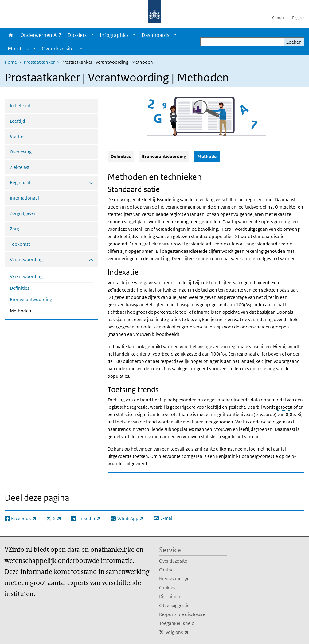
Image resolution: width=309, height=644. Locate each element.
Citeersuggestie (174, 605)
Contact (279, 18)
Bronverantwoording (31, 299)
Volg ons (190, 632)
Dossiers (77, 35)
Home (11, 35)
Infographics (114, 35)
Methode (208, 156)
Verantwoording (26, 276)
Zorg (14, 229)
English (298, 18)
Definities (20, 288)
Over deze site (173, 561)
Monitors (18, 49)
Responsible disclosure (182, 614)
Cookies (167, 588)
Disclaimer (170, 596)
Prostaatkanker (39, 62)
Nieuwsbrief (187, 579)
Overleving (21, 152)
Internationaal (24, 198)
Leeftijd (18, 121)
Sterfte (17, 136)
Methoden (37, 310)
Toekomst (20, 244)
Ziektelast (20, 167)
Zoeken (294, 42)
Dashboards (155, 35)
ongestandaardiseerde (227, 400)
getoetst (284, 407)
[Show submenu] (92, 35)
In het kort (20, 106)
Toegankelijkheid (177, 623)
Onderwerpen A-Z (41, 35)
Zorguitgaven (23, 213)
